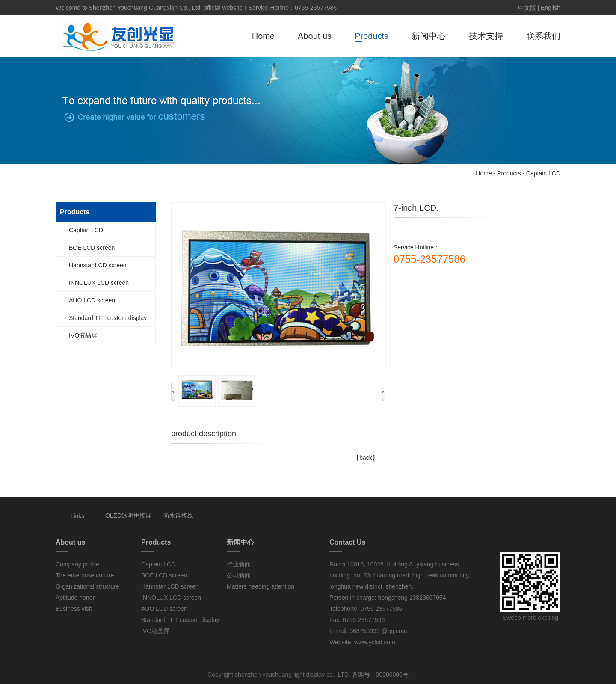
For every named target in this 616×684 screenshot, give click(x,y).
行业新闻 (239, 564)
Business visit (74, 609)
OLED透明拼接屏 (128, 515)
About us (315, 36)
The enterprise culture (85, 575)
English (551, 8)
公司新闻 (239, 575)
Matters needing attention (261, 586)
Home (263, 36)
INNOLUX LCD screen (99, 283)
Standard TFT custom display (108, 318)
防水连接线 (178, 515)
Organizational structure (87, 586)
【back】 (366, 458)
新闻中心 (429, 36)
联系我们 (543, 36)
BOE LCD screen (92, 248)
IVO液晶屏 (83, 335)
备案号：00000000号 (379, 675)
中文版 (527, 8)
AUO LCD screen (92, 300)
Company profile (77, 564)
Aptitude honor (75, 598)
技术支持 (486, 36)
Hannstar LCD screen (98, 265)
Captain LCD (543, 173)
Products (372, 36)
